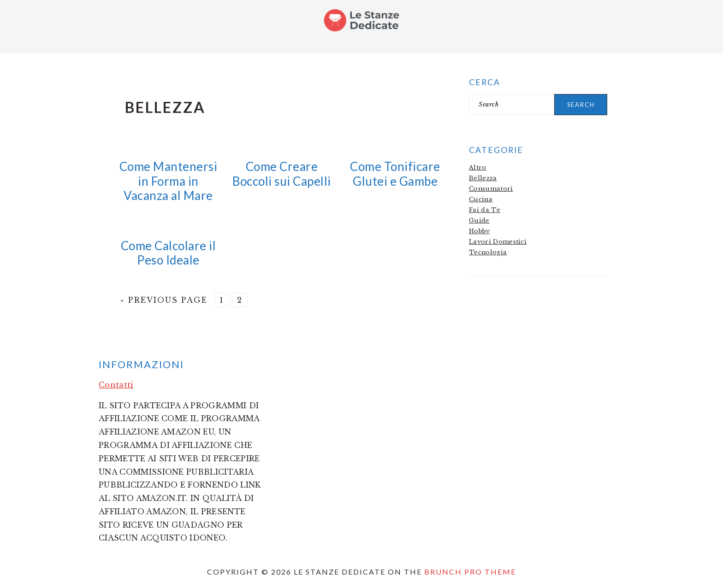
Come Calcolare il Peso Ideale (169, 253)
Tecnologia (488, 252)
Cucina (481, 199)
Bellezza (483, 178)
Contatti (116, 385)
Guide (479, 220)
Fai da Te (485, 210)
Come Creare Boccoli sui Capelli (282, 173)
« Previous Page (164, 300)
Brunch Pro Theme (470, 572)
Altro (478, 168)
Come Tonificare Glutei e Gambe (395, 173)
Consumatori (491, 189)
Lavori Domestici (498, 242)
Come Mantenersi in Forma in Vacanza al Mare (169, 181)
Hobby (480, 231)
